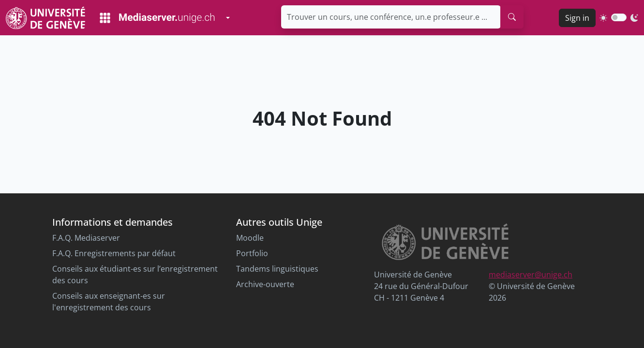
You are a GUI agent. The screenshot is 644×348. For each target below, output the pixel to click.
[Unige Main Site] (45, 18)
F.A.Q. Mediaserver (86, 238)
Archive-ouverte (265, 284)
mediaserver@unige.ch (531, 275)
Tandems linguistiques (277, 269)
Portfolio (252, 253)
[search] (512, 17)
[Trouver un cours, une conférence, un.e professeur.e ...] (391, 17)
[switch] (619, 17)
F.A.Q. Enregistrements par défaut (114, 253)
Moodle (250, 238)
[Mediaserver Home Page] (157, 18)
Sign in (577, 18)
